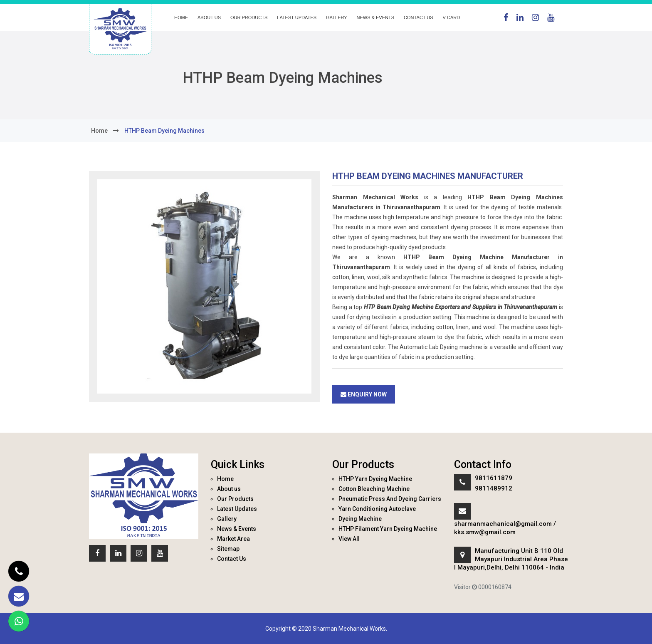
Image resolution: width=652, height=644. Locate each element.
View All (349, 539)
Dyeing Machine (360, 519)
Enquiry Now (364, 394)
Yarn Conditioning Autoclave (377, 509)
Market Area (233, 539)
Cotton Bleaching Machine (374, 489)
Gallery (337, 17)
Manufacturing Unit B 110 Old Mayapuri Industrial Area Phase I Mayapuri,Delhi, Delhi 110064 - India (511, 559)
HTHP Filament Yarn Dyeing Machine (388, 529)
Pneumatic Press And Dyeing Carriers (390, 499)
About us (209, 17)
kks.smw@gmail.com (485, 532)
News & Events (375, 17)
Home (181, 17)
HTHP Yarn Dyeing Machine (375, 479)
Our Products (249, 17)
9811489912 (494, 488)
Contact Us (419, 17)
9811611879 (494, 478)
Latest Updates (297, 17)
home (99, 131)
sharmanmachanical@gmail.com (503, 524)
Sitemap (228, 549)
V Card (452, 17)
